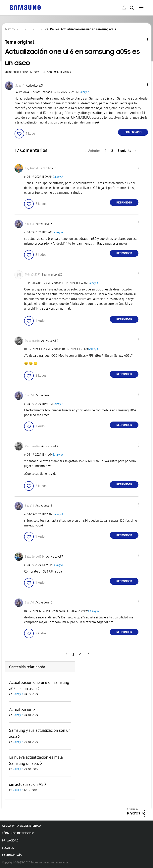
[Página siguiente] (127, 151)
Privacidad (10, 841)
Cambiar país (12, 855)
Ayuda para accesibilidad (21, 826)
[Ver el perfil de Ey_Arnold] (31, 168)
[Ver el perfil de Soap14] (20, 86)
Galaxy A (84, 92)
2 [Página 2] (112, 151)
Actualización (21, 710)
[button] (141, 84)
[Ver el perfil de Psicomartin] (32, 341)
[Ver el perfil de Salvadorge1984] (35, 557)
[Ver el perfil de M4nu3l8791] (33, 275)
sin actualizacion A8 (26, 784)
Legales (8, 848)
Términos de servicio (18, 833)
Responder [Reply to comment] (124, 203)
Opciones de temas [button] (141, 40)
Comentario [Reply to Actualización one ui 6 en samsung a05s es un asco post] (133, 132)
